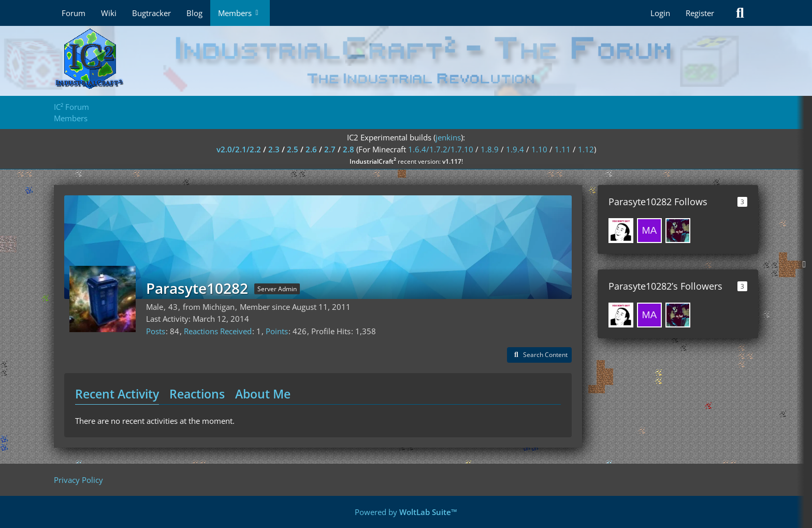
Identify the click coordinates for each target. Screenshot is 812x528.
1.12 (586, 149)
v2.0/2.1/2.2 (239, 149)
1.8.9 (490, 149)
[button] (539, 355)
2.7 (330, 149)
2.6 (311, 149)
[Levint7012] (678, 231)
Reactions (197, 394)
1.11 (563, 149)
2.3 (274, 149)
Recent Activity (117, 394)
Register (700, 13)
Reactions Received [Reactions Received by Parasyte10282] (218, 331)
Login (660, 13)
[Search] (740, 13)
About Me (263, 394)
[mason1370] (649, 231)
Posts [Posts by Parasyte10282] (156, 331)
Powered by (406, 512)
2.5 (293, 149)
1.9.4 (515, 149)
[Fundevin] (621, 231)
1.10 (539, 149)
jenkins (448, 137)
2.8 (349, 149)
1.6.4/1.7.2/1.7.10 (441, 149)
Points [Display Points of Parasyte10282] (277, 331)
